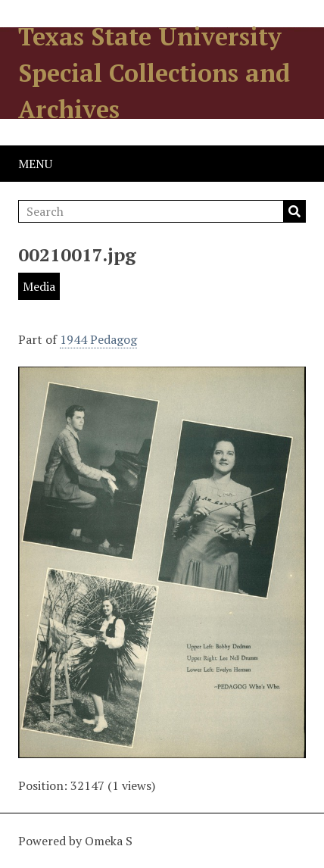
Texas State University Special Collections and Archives (154, 73)
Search (294, 211)
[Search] (162, 211)
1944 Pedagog (98, 339)
